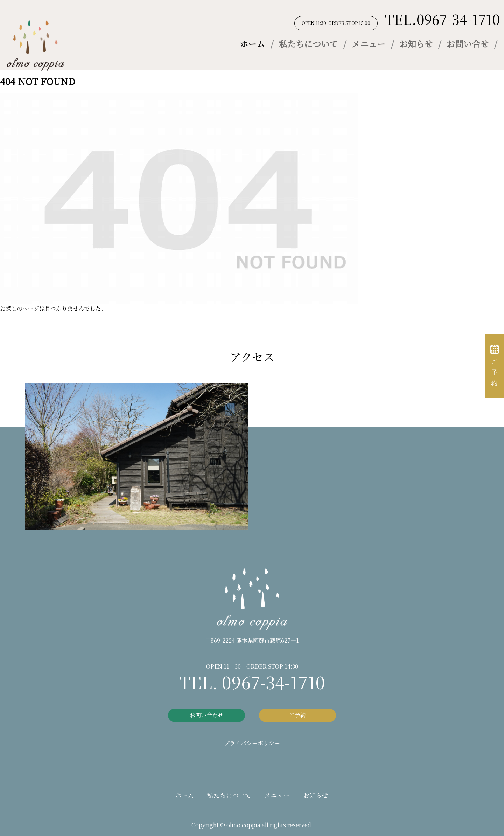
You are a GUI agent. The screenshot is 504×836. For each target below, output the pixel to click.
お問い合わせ (206, 715)
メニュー (369, 44)
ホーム (252, 44)
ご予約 (297, 715)
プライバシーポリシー (252, 743)
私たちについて (308, 44)
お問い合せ (468, 44)
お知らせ (416, 44)
